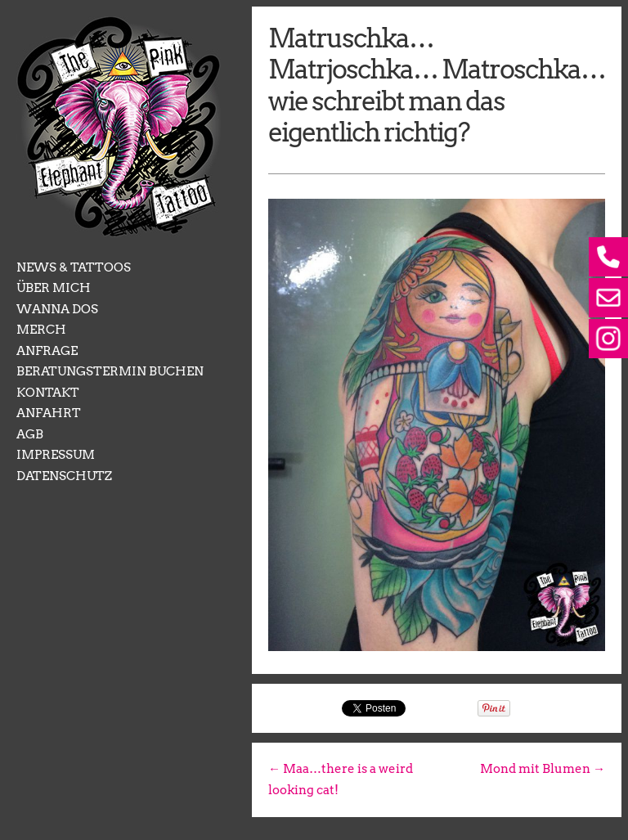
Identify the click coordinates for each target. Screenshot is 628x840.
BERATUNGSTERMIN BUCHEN (110, 371)
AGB (30, 434)
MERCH (41, 330)
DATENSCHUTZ (64, 476)
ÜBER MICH (54, 288)
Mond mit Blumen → (543, 769)
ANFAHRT (49, 413)
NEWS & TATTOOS (74, 267)
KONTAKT (48, 393)
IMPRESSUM (56, 455)
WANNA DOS (57, 309)
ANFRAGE (47, 351)
